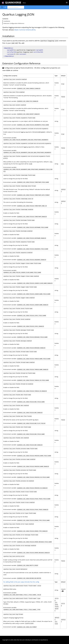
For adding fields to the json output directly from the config (21, 582)
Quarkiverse (44, 640)
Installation (7, 21)
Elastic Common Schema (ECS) (25, 30)
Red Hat (19, 640)
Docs (24, 3)
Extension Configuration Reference (14, 23)
